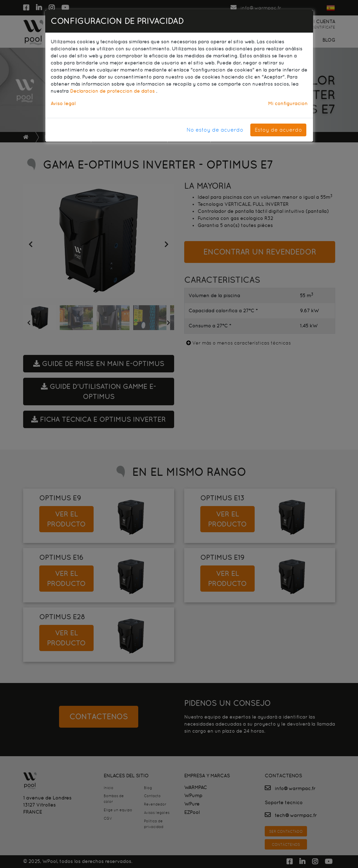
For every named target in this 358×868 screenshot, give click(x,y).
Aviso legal (63, 103)
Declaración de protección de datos (113, 91)
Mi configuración (288, 103)
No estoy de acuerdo (215, 130)
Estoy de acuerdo (278, 130)
